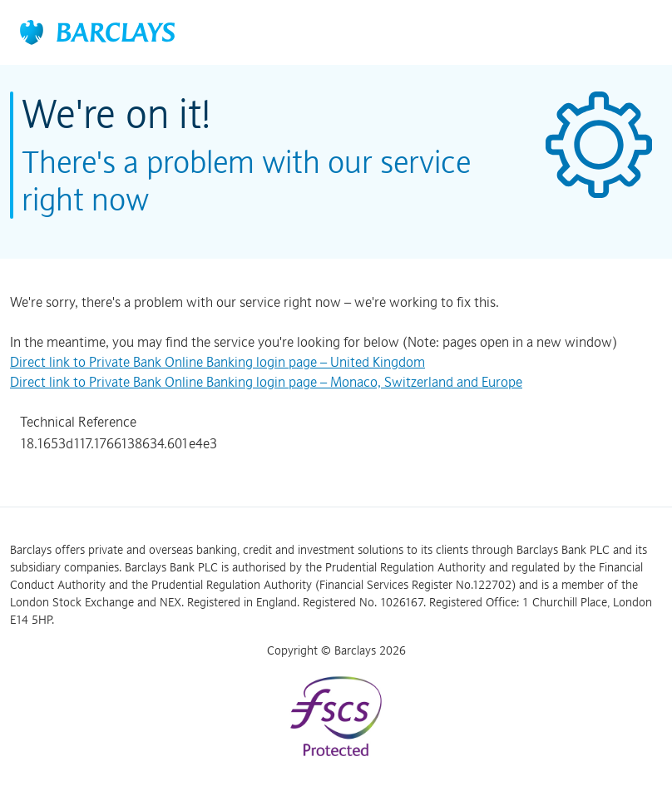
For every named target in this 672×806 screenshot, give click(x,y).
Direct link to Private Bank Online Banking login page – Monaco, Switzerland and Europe (266, 382)
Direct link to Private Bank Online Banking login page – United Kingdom (217, 362)
